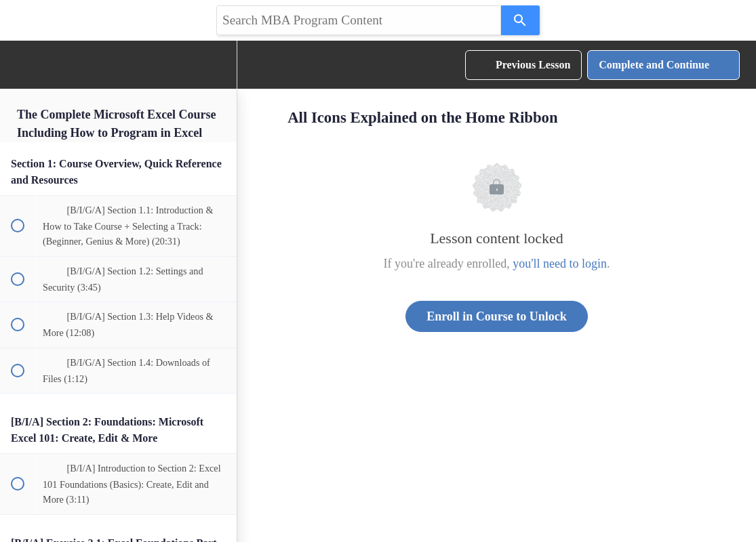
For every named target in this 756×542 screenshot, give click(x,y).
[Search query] (359, 20)
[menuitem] (220, 65)
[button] (17, 65)
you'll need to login (560, 264)
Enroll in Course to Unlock (497, 316)
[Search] (520, 20)
